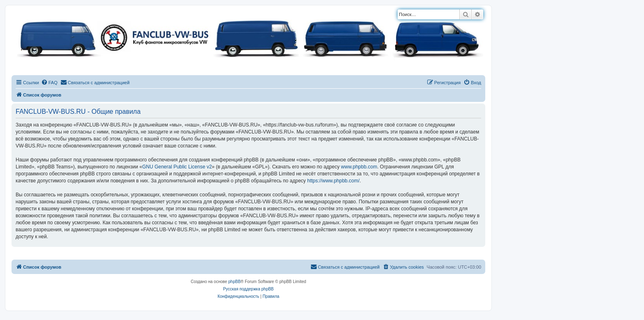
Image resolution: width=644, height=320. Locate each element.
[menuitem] (49, 83)
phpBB (234, 282)
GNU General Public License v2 (177, 167)
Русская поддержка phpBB (248, 289)
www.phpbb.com (359, 167)
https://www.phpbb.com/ (333, 181)
